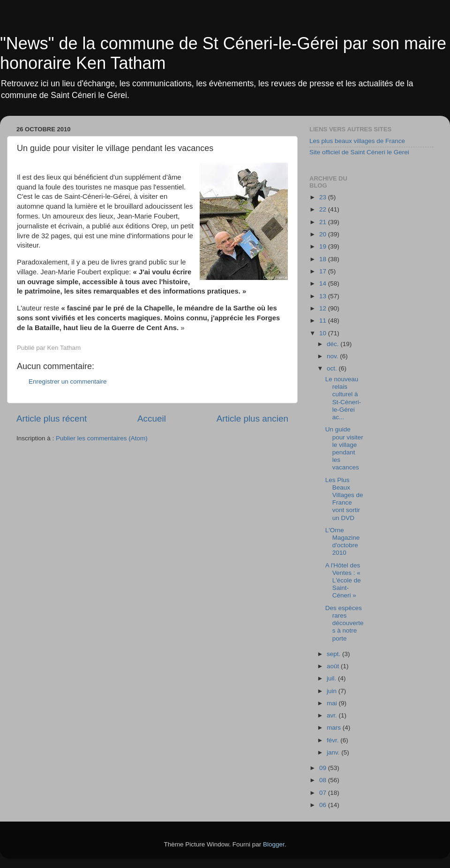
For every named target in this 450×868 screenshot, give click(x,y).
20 (324, 234)
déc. (334, 344)
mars (335, 728)
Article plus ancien (252, 419)
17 (324, 271)
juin (333, 691)
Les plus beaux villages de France (357, 141)
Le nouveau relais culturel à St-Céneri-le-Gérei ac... (343, 398)
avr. (333, 715)
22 (324, 209)
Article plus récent (52, 419)
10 (324, 333)
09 (324, 768)
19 (324, 246)
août (334, 666)
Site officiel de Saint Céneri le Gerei (359, 152)
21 (324, 222)
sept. (334, 654)
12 (324, 308)
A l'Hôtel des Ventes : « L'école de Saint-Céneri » (343, 581)
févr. (334, 740)
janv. (334, 752)
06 (324, 805)
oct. (333, 368)
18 (324, 259)
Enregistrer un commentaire (68, 381)
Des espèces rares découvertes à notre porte (345, 623)
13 (324, 296)
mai (333, 703)
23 (324, 197)
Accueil (152, 419)
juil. (332, 678)
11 (324, 321)
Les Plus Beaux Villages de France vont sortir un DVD (344, 499)
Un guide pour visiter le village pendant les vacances (344, 448)
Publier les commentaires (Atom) (102, 438)
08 (324, 780)
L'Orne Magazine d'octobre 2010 (343, 542)
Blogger (274, 844)
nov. (333, 356)
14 (324, 283)
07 (324, 793)
